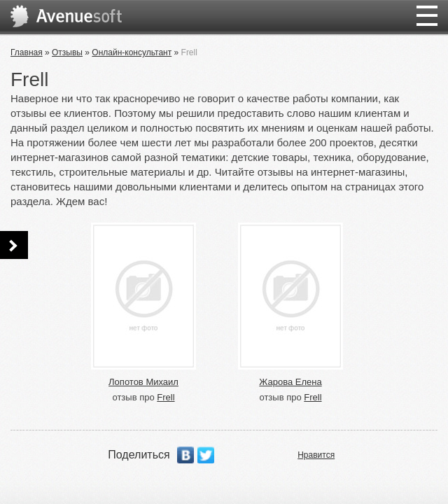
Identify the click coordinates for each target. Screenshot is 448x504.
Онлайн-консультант (132, 52)
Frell (166, 397)
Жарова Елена (290, 382)
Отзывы (67, 52)
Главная (27, 52)
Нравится (316, 455)
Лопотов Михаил (143, 382)
